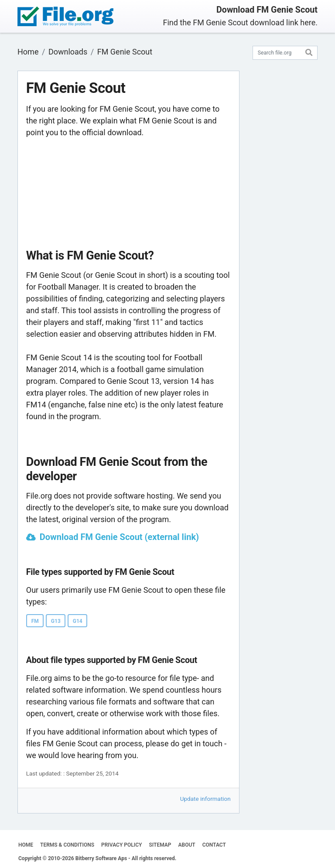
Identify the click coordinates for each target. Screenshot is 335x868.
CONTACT (214, 845)
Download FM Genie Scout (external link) (119, 537)
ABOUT (187, 845)
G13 (56, 621)
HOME (26, 845)
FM (35, 621)
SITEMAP (160, 845)
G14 (78, 621)
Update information (205, 799)
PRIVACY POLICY (121, 845)
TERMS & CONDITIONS (67, 845)
